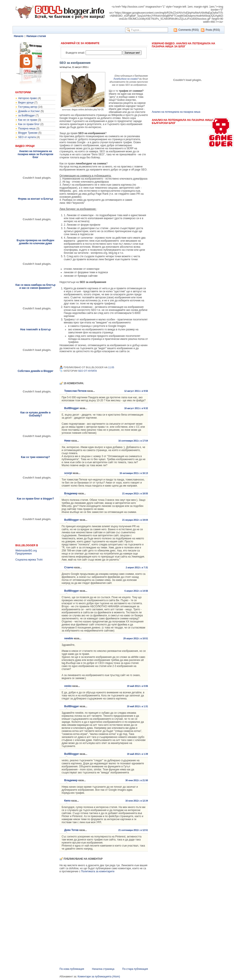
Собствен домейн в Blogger (36, 371)
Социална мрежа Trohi (29, 560)
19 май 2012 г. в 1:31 (137, 706)
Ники (67, 441)
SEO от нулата (27, 137)
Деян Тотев (71, 830)
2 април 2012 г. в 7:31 (137, 568)
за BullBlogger (26, 116)
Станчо (69, 567)
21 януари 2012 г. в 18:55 (135, 494)
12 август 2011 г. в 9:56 (136, 391)
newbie (69, 638)
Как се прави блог (29, 124)
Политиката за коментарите (98, 871)
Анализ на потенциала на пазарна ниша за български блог (35, 154)
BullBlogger (72, 408)
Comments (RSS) (189, 30)
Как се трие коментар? (35, 457)
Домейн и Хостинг (29, 111)
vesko (68, 686)
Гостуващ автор (28, 107)
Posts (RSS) (213, 30)
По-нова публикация (72, 969)
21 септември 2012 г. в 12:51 (133, 830)
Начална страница (103, 969)
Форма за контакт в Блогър (36, 199)
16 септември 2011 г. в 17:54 (133, 441)
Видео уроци (26, 103)
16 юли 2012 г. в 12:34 (137, 801)
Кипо (67, 801)
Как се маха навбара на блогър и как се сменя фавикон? (35, 286)
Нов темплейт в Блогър (35, 329)
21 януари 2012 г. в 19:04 (135, 520)
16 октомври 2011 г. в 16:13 (134, 473)
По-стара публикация (135, 969)
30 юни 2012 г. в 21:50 (137, 780)
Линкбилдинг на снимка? (126, 79)
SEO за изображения (75, 63)
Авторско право (28, 98)
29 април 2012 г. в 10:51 (136, 639)
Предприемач (24, 554)
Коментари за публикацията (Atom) (99, 977)
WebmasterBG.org (26, 551)
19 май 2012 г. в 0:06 (137, 686)
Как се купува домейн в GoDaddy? (35, 414)
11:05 (111, 367)
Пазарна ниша (27, 129)
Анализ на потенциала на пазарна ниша (176, 112)
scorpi (68, 473)
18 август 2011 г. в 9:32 (136, 408)
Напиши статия (36, 36)
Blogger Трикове (28, 133)
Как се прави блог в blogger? (35, 499)
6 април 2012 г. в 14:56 (136, 591)
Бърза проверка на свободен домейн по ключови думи (35, 242)
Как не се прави (28, 120)
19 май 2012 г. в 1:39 (137, 754)
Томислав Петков (75, 391)
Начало (18, 36)
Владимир (71, 493)
